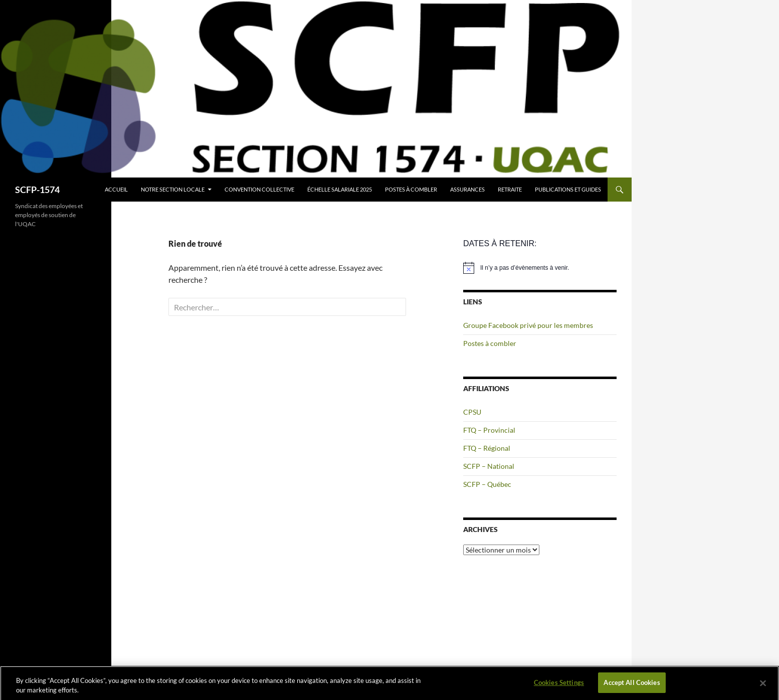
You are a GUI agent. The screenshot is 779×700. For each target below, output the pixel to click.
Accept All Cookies (632, 686)
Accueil (116, 189)
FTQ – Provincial (489, 430)
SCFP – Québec (487, 484)
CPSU (472, 412)
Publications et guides (568, 189)
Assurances (467, 189)
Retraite (510, 189)
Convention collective (259, 189)
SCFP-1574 (37, 190)
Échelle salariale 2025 (340, 189)
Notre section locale (173, 189)
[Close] (763, 686)
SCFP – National (489, 466)
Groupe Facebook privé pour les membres (528, 325)
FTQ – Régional (487, 448)
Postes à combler (411, 189)
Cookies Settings (559, 686)
